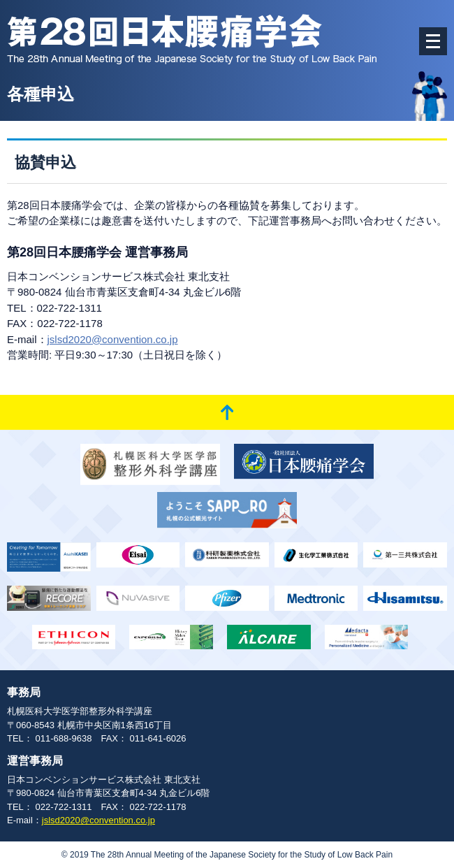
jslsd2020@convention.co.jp (113, 339)
